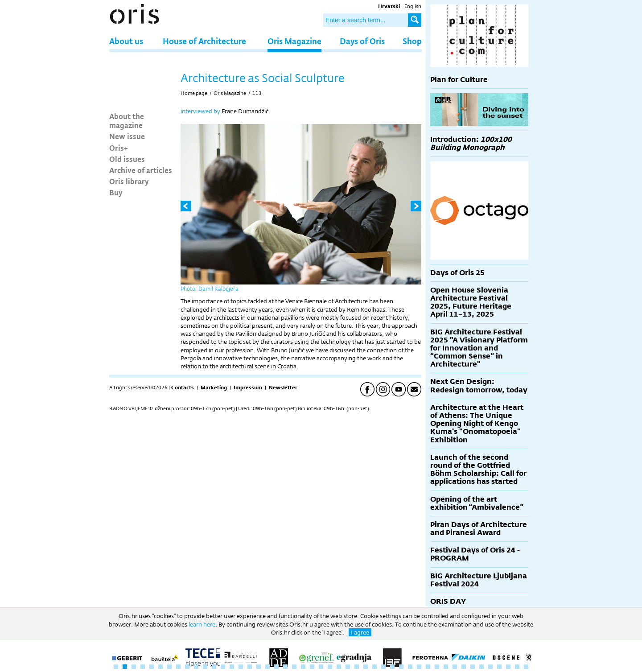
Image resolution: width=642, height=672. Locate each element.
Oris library (129, 181)
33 (401, 667)
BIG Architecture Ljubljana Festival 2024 (479, 580)
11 (205, 667)
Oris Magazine (294, 41)
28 (357, 667)
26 (339, 667)
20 (285, 667)
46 (517, 667)
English (413, 6)
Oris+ (119, 148)
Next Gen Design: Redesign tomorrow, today (479, 385)
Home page (194, 93)
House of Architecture (204, 41)
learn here (202, 624)
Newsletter (283, 388)
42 (481, 667)
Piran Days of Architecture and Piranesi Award (479, 529)
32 (392, 667)
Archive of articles (141, 170)
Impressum (248, 388)
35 (419, 667)
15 (241, 667)
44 (499, 667)
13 (223, 667)
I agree (360, 632)
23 (312, 667)
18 (267, 667)
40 (464, 667)
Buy (116, 192)
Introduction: (471, 143)
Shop (412, 41)
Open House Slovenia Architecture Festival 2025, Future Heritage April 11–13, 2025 (471, 302)
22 (303, 667)
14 (232, 667)
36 (428, 667)
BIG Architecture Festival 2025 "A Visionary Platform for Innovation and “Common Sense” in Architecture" (479, 348)
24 (321, 667)
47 (526, 667)
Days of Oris (362, 41)
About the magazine (127, 120)
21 (294, 667)
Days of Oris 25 (457, 273)
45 (508, 667)
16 (250, 667)
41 (473, 667)
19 (276, 667)
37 (437, 667)
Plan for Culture (459, 80)
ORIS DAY (448, 601)
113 (257, 93)
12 (214, 667)
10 (196, 667)
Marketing (214, 388)
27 (348, 667)
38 (446, 667)
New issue (127, 136)
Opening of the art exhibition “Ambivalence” (477, 503)
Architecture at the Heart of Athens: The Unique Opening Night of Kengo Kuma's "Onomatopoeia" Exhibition (477, 424)
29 (366, 667)
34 (410, 667)
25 (330, 667)
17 (259, 667)
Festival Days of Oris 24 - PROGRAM (475, 554)
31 (383, 667)
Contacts (183, 388)
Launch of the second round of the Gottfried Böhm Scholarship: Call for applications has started (478, 470)
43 (490, 667)
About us (126, 41)
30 (374, 667)
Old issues (127, 159)
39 (455, 667)
